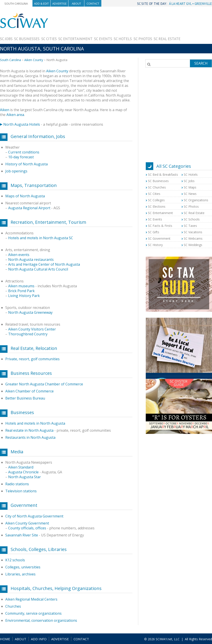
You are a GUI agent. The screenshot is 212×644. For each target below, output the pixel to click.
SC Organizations (196, 200)
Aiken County (34, 60)
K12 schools (15, 560)
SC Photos (143, 39)
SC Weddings (193, 245)
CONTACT (81, 639)
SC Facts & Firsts (160, 226)
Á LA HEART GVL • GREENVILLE (190, 4)
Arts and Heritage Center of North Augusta (44, 264)
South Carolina (16, 4)
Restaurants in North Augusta (30, 437)
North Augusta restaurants (31, 259)
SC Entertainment (75, 39)
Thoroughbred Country (28, 334)
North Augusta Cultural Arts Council (38, 269)
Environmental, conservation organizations (41, 620)
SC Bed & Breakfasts (163, 175)
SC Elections (157, 206)
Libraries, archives (20, 574)
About (76, 4)
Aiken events (19, 255)
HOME (5, 639)
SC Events (103, 39)
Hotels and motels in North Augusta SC (41, 238)
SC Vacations (193, 232)
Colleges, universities (23, 567)
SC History (155, 245)
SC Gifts (154, 232)
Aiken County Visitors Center (32, 329)
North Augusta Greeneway (30, 312)
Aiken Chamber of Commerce (29, 391)
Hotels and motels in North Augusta (35, 423)
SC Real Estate (167, 39)
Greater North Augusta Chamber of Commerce (44, 384)
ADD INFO (39, 639)
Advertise (60, 4)
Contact (93, 4)
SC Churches (157, 187)
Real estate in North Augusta (29, 430)
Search (201, 63)
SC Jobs (6, 39)
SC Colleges (156, 200)
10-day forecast (21, 157)
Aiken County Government (27, 523)
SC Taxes (190, 226)
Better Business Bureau (25, 398)
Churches (13, 606)
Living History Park (24, 296)
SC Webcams (193, 238)
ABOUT (21, 639)
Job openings (16, 171)
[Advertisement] (196, 26)
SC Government (159, 238)
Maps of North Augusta (25, 196)
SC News (190, 194)
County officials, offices (27, 528)
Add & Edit (41, 4)
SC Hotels (123, 39)
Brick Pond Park (21, 291)
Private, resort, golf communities (32, 359)
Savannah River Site (22, 535)
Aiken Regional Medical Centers (31, 599)
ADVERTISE (60, 639)
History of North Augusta (26, 164)
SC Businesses (27, 39)
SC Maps (190, 187)
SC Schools (192, 219)
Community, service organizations (33, 613)
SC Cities (49, 39)
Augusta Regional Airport (29, 208)
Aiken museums (21, 286)
